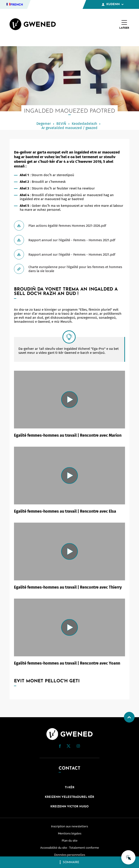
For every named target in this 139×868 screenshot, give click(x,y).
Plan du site (70, 841)
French (17, 5)
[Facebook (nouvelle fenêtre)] (60, 747)
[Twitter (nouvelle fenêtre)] (69, 747)
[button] (60, 746)
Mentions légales (70, 833)
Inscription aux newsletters (69, 826)
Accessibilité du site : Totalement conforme (70, 848)
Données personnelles (70, 855)
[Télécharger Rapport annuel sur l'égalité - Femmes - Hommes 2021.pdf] (69, 240)
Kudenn (113, 4)
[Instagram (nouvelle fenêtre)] (78, 747)
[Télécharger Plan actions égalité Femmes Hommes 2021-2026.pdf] (69, 226)
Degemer (44, 124)
